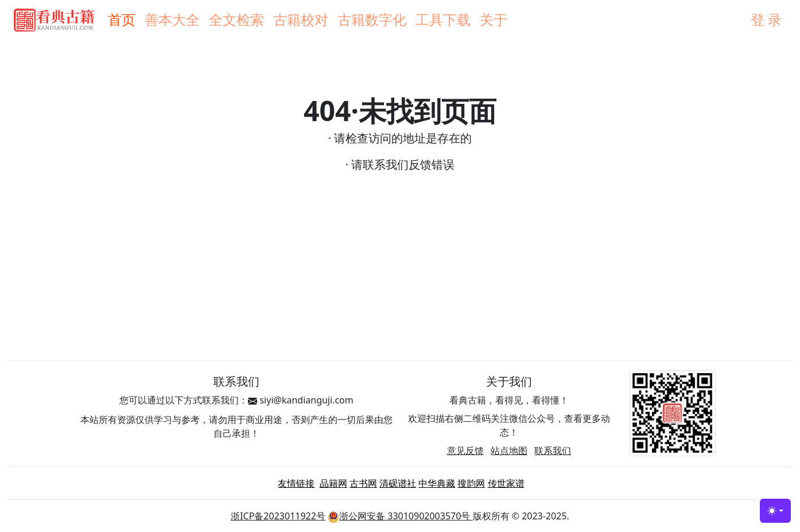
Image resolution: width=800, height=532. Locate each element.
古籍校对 (301, 19)
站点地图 (509, 451)
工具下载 (443, 19)
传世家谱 (506, 483)
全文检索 (236, 19)
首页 (122, 19)
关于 (494, 19)
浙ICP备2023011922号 (278, 516)
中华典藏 (437, 483)
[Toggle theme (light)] (775, 511)
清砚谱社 (398, 483)
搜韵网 (471, 483)
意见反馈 (465, 451)
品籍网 (333, 483)
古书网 (363, 483)
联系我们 (553, 451)
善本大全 (172, 19)
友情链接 (296, 483)
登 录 (766, 19)
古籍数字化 (372, 19)
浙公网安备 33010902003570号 (400, 516)
